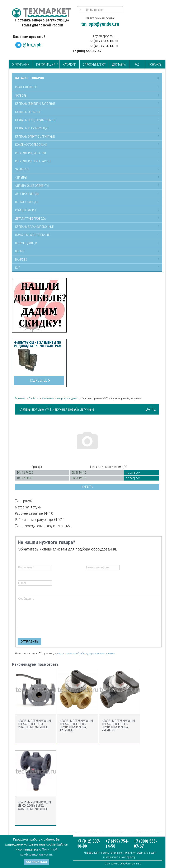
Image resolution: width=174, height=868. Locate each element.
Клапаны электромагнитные (35, 137)
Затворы (21, 96)
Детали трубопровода (30, 219)
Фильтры (21, 178)
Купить (87, 487)
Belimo (20, 251)
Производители (26, 243)
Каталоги (69, 65)
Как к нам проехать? (29, 37)
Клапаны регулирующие (32, 128)
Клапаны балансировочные (34, 227)
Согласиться (37, 862)
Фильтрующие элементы (32, 186)
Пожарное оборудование (33, 235)
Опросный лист (94, 65)
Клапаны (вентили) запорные (35, 104)
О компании (21, 65)
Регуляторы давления (30, 153)
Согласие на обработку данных (123, 864)
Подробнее (39, 380)
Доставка (119, 65)
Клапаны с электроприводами (60, 398)
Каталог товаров (30, 78)
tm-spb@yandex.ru (100, 24)
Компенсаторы (26, 210)
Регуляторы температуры (33, 161)
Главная (20, 398)
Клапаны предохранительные (36, 120)
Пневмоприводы (27, 202)
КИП (18, 268)
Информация (46, 65)
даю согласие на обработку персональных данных (86, 653)
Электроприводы (27, 194)
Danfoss (21, 260)
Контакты (155, 65)
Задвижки (22, 169)
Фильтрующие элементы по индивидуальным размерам (38, 344)
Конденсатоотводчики (31, 145)
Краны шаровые (26, 87)
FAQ (137, 65)
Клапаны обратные (28, 112)
